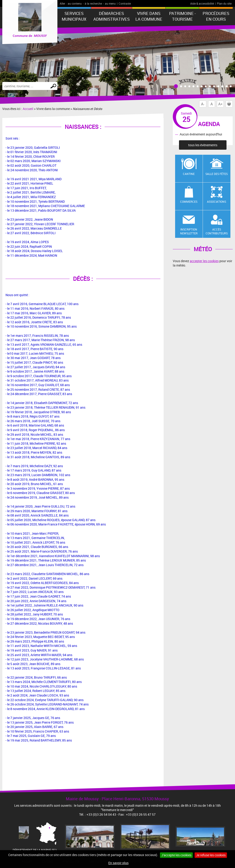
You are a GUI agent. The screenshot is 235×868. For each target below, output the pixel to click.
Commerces (189, 202)
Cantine (189, 174)
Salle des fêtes (217, 174)
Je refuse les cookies (211, 855)
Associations (217, 202)
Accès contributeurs (217, 231)
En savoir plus (118, 863)
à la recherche (93, 3)
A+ (220, 104)
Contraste (125, 3)
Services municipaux (74, 16)
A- (203, 104)
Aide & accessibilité (202, 3)
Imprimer (230, 104)
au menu (110, 3)
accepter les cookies (204, 261)
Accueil (28, 109)
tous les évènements (203, 145)
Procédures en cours (216, 16)
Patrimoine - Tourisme (182, 16)
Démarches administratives (112, 16)
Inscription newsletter (189, 231)
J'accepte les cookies (176, 855)
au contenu (75, 3)
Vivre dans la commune (149, 16)
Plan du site (224, 3)
